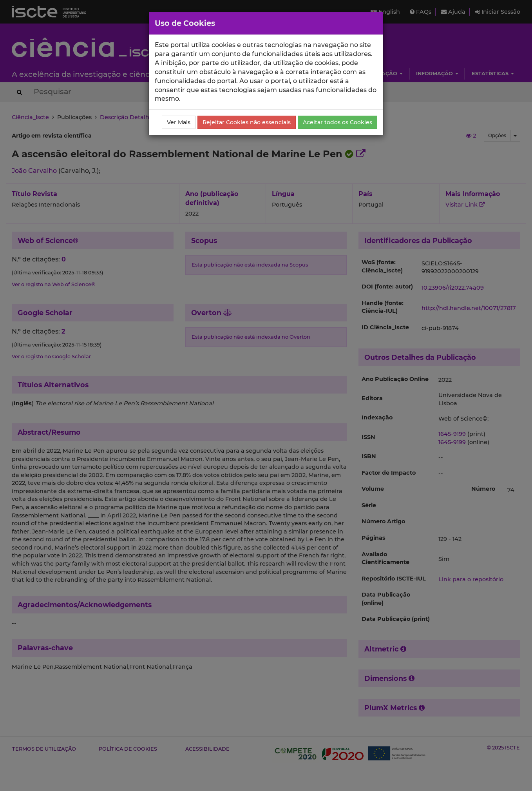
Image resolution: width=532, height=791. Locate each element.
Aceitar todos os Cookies (337, 122)
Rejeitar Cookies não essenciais (247, 122)
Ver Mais (179, 122)
